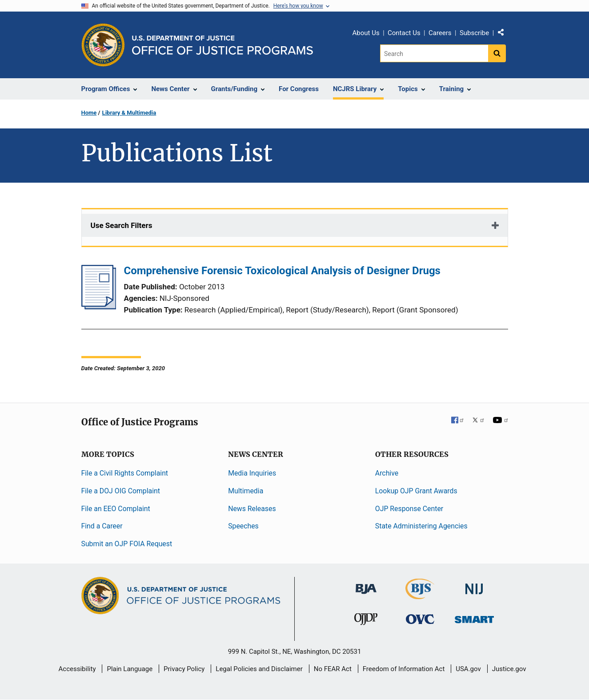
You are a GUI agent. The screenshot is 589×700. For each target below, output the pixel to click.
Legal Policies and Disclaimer (259, 669)
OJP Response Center (409, 509)
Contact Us (404, 33)
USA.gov (468, 669)
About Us (366, 33)
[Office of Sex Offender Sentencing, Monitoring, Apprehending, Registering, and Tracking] (474, 617)
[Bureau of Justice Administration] (366, 585)
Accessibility (77, 669)
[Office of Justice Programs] (103, 45)
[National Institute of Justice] (474, 585)
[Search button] (497, 53)
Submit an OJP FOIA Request (127, 544)
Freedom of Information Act (404, 669)
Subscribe (474, 33)
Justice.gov (509, 669)
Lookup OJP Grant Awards (416, 491)
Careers (440, 33)
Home (89, 113)
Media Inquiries (252, 473)
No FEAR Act (333, 669)
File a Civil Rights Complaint (125, 473)
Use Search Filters (122, 225)
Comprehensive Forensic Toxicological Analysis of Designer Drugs (282, 271)
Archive (387, 473)
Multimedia (246, 491)
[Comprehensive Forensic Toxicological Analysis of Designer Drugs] (99, 307)
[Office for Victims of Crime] (420, 619)
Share (504, 34)
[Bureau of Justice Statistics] (420, 595)
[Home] (222, 45)
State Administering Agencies (421, 526)
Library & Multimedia (129, 113)
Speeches (243, 526)
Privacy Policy (184, 669)
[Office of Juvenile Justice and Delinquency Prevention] (366, 621)
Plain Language (130, 669)
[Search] (434, 53)
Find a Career (102, 526)
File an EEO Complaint (116, 509)
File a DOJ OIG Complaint (121, 491)
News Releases (252, 509)
